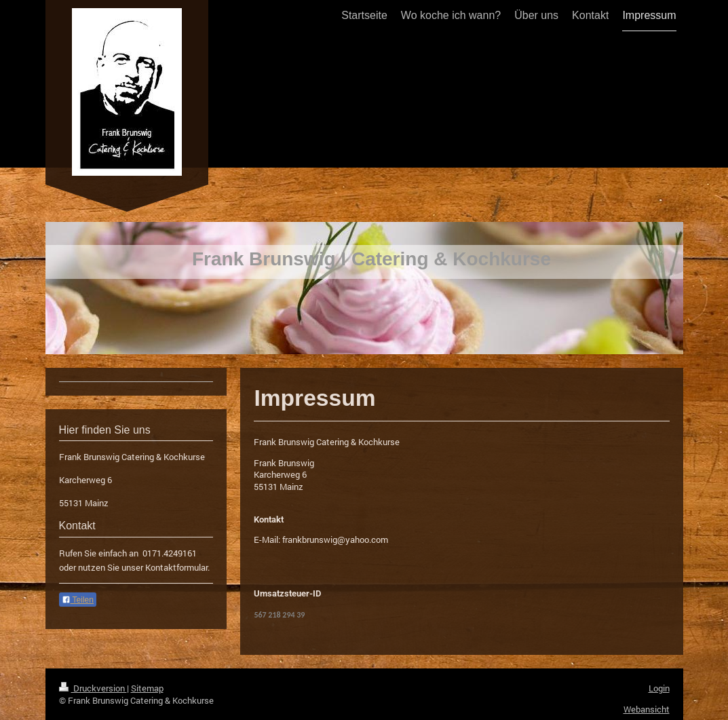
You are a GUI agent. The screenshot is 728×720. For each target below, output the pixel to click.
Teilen (78, 600)
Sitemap (147, 688)
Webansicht (647, 709)
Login (659, 688)
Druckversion (93, 688)
